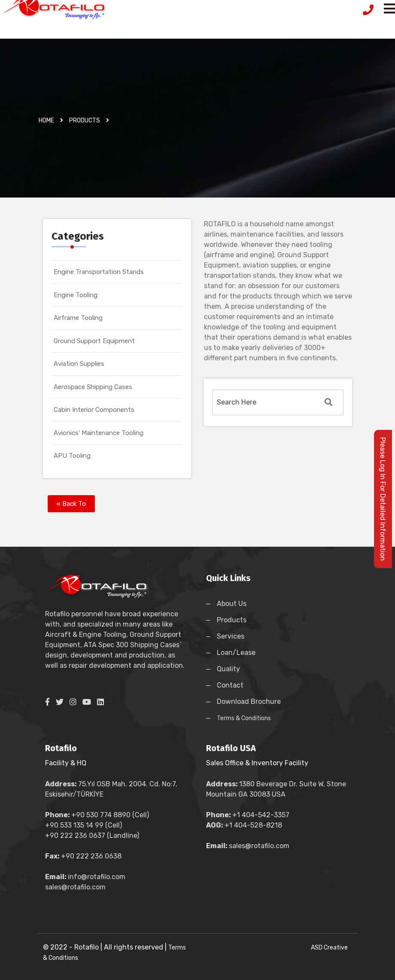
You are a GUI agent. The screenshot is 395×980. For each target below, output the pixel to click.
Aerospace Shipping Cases (93, 387)
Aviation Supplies (79, 364)
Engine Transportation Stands (99, 272)
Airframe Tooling (78, 318)
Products (232, 620)
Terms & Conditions (244, 718)
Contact (230, 685)
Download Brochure (249, 702)
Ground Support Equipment (94, 341)
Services (231, 636)
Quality (228, 669)
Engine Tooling (76, 295)
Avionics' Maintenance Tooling (99, 433)
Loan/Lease (236, 653)
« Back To (71, 504)
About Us (232, 604)
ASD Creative (329, 948)
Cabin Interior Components (94, 410)
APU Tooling (72, 456)
